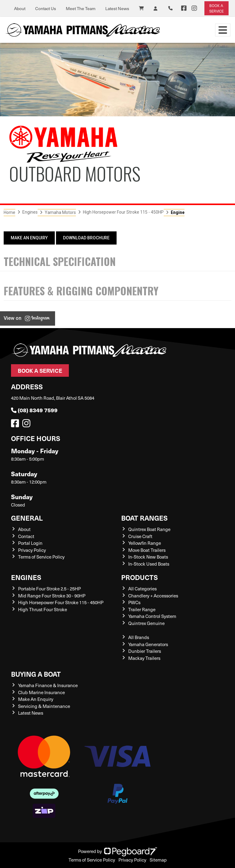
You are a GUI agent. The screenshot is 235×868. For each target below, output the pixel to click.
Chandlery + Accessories (153, 596)
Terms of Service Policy (41, 557)
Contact (26, 536)
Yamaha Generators (148, 644)
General (27, 518)
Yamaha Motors (60, 212)
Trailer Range (142, 609)
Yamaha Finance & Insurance (48, 685)
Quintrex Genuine (146, 623)
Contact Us (46, 8)
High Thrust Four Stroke (43, 609)
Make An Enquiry (29, 238)
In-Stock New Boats (148, 557)
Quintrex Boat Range (149, 529)
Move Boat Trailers (147, 550)
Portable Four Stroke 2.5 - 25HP (49, 589)
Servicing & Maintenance (44, 706)
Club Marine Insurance (41, 692)
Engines (26, 577)
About (20, 8)
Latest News (117, 8)
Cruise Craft (140, 536)
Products (140, 577)
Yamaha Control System (152, 616)
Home (9, 212)
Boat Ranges (144, 518)
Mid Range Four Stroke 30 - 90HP (52, 596)
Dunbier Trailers (145, 651)
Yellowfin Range (145, 543)
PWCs (134, 602)
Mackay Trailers (144, 658)
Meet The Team (81, 8)
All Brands (139, 637)
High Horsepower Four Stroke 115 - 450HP (123, 212)
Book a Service (40, 370)
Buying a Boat (36, 674)
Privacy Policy (32, 550)
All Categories (142, 589)
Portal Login (30, 543)
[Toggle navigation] (223, 30)
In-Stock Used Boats (149, 564)
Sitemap (158, 860)
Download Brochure (86, 238)
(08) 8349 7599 (34, 410)
